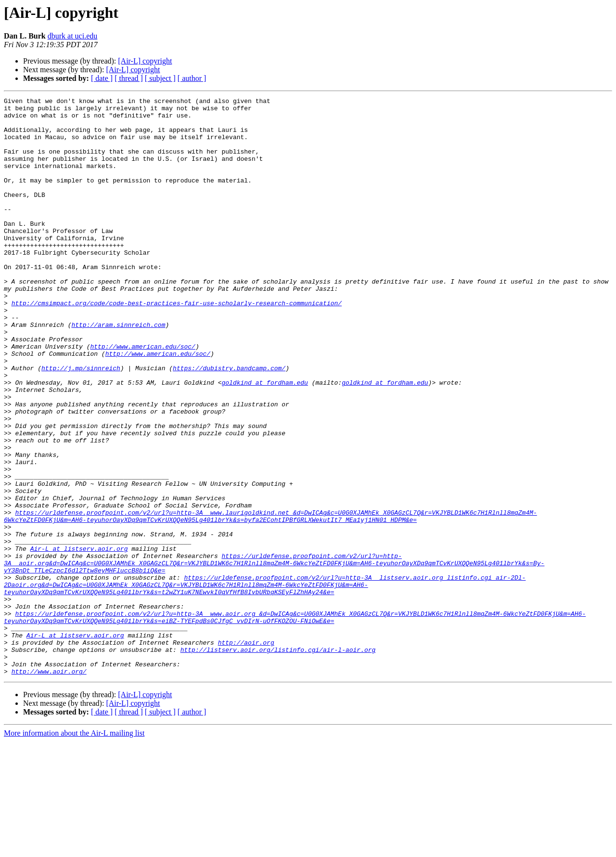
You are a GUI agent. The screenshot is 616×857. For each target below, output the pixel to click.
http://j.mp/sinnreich (81, 423)
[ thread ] (129, 78)
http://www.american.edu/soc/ (142, 397)
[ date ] (102, 78)
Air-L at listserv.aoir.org (79, 639)
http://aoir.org (246, 752)
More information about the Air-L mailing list (74, 849)
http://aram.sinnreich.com (118, 371)
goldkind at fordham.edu (264, 440)
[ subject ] (160, 78)
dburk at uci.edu (73, 36)
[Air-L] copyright (145, 61)
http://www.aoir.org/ (49, 787)
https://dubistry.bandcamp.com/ (229, 423)
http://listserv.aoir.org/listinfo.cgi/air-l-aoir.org (278, 761)
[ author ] (192, 78)
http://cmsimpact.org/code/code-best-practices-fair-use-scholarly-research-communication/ (177, 345)
